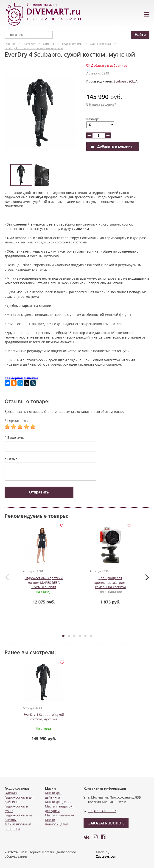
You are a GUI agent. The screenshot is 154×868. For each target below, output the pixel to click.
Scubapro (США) (126, 81)
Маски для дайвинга (53, 795)
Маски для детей (58, 802)
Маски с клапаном (59, 815)
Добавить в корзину (112, 146)
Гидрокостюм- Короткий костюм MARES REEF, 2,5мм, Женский (44, 582)
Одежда (11, 793)
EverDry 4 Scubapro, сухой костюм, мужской (44, 717)
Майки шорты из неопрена (18, 826)
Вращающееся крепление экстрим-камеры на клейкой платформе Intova (110, 585)
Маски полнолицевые (57, 822)
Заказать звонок (106, 823)
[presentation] (7, 577)
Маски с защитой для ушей (59, 809)
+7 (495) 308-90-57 (102, 811)
